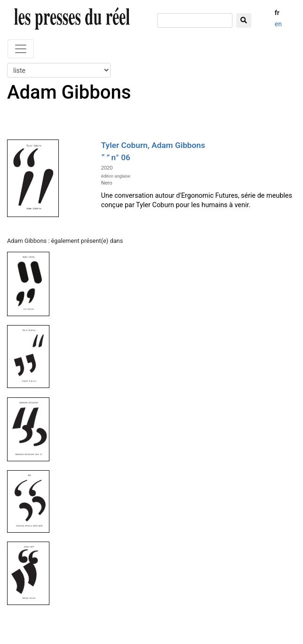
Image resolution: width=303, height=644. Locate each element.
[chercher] (195, 20)
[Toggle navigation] (21, 49)
